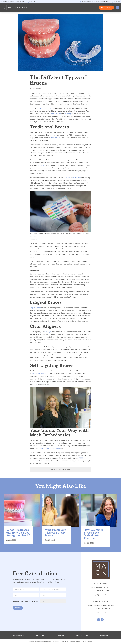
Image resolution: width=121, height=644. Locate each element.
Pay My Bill (64, 642)
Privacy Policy (56, 642)
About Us (61, 636)
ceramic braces (55, 114)
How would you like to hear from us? (25, 602)
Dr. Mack (67, 178)
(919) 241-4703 (101, 613)
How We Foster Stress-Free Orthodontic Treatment (93, 535)
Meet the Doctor (82, 636)
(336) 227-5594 (101, 595)
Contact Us (104, 636)
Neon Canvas (89, 642)
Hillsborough (45, 448)
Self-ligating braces (39, 374)
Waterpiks (41, 165)
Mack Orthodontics (45, 108)
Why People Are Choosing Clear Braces (55, 533)
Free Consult (106, 8)
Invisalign (68, 114)
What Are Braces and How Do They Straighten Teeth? (18, 533)
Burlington (57, 448)
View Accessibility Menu (74, 642)
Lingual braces (35, 308)
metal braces (55, 138)
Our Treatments (19, 636)
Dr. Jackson (77, 178)
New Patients (41, 636)
